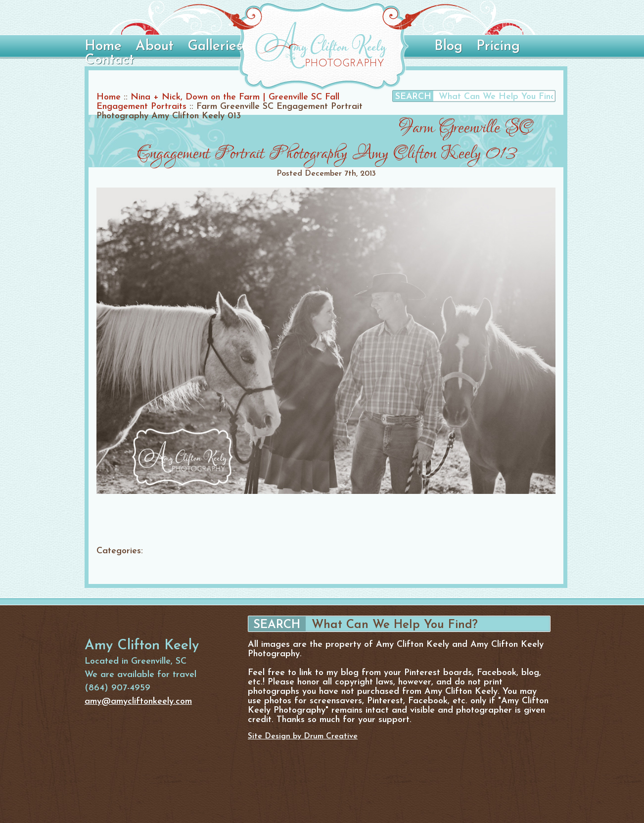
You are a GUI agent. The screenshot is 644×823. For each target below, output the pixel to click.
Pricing (498, 47)
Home (103, 47)
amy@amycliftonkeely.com (138, 702)
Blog (448, 47)
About (155, 47)
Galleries (215, 47)
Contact (109, 60)
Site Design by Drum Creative (303, 736)
